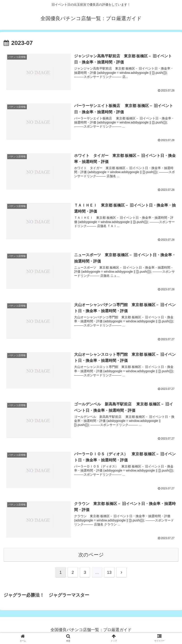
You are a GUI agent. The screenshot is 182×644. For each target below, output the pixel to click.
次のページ (91, 556)
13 (109, 574)
